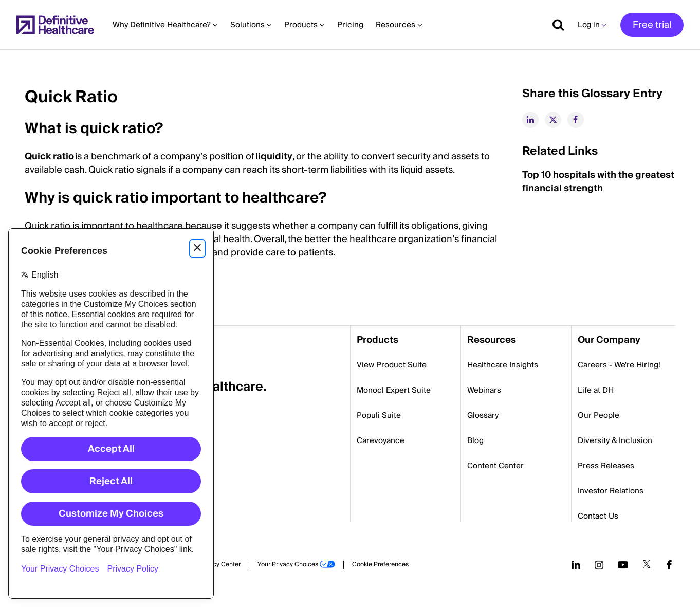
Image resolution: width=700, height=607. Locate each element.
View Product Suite (392, 365)
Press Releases (606, 466)
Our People (598, 415)
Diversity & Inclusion (615, 440)
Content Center (495, 466)
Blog (475, 440)
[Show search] (555, 25)
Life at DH (596, 390)
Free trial (652, 25)
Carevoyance (381, 440)
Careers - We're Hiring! (619, 365)
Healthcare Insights (503, 365)
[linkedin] (530, 120)
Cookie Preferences (380, 565)
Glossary (483, 415)
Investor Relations (611, 491)
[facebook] (576, 120)
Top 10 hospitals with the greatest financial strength (598, 182)
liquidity (274, 157)
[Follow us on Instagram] (599, 565)
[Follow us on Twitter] (647, 565)
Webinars (484, 390)
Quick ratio (49, 157)
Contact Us (598, 516)
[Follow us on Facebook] (669, 565)
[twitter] (553, 120)
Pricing (350, 25)
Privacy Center (219, 565)
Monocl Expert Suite (394, 390)
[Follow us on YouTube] (623, 565)
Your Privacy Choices (288, 565)
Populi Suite (379, 415)
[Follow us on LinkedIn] (576, 565)
